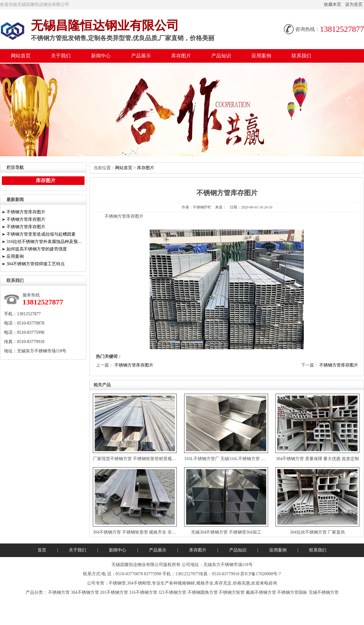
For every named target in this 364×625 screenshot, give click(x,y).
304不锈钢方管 (85, 592)
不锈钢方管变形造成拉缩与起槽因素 (41, 234)
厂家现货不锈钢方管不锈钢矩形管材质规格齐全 (139, 459)
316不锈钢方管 (143, 592)
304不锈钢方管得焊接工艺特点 (36, 264)
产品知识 (221, 56)
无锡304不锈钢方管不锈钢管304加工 (226, 532)
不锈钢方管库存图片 (134, 365)
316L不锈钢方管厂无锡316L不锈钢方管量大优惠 (231, 459)
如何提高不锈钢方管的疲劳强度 (37, 249)
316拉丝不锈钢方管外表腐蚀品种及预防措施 (45, 242)
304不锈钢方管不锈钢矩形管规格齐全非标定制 (139, 532)
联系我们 (301, 56)
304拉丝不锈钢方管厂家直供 (318, 532)
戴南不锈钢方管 (261, 592)
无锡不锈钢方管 (324, 592)
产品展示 (141, 56)
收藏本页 (333, 4)
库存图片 (181, 56)
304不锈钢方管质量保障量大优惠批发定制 (317, 459)
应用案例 (261, 56)
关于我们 (61, 56)
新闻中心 (101, 56)
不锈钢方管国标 (292, 592)
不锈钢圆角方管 (203, 592)
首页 (42, 550)
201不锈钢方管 (114, 592)
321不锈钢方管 (172, 592)
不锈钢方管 (59, 592)
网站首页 (21, 56)
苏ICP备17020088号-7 (261, 574)
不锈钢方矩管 (232, 592)
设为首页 (354, 4)
